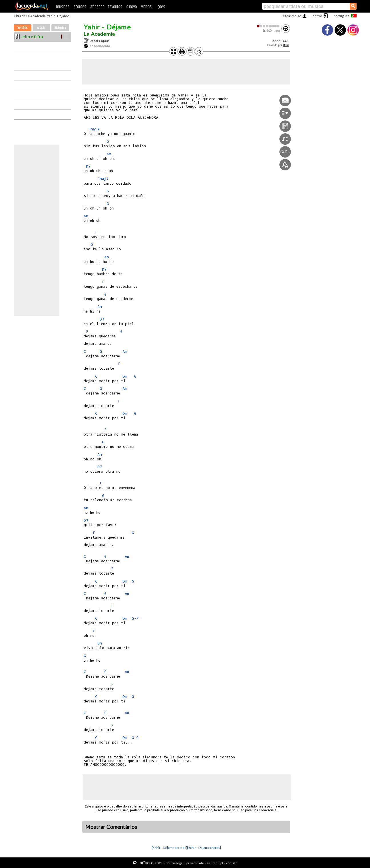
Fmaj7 (94, 129)
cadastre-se (292, 16)
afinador (97, 7)
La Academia (99, 34)
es (209, 863)
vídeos (146, 7)
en (215, 863)
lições (160, 7)
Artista (41, 28)
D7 (88, 166)
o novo (132, 7)
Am (109, 154)
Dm (125, 376)
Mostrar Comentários (111, 827)
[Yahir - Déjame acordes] (169, 848)
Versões (22, 28)
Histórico (60, 28)
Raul (286, 45)
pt (222, 863)
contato (232, 863)
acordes (80, 7)
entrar (317, 16)
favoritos (115, 7)
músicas (63, 7)
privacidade (195, 863)
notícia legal (175, 863)
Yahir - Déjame (107, 27)
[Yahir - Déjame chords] (204, 848)
